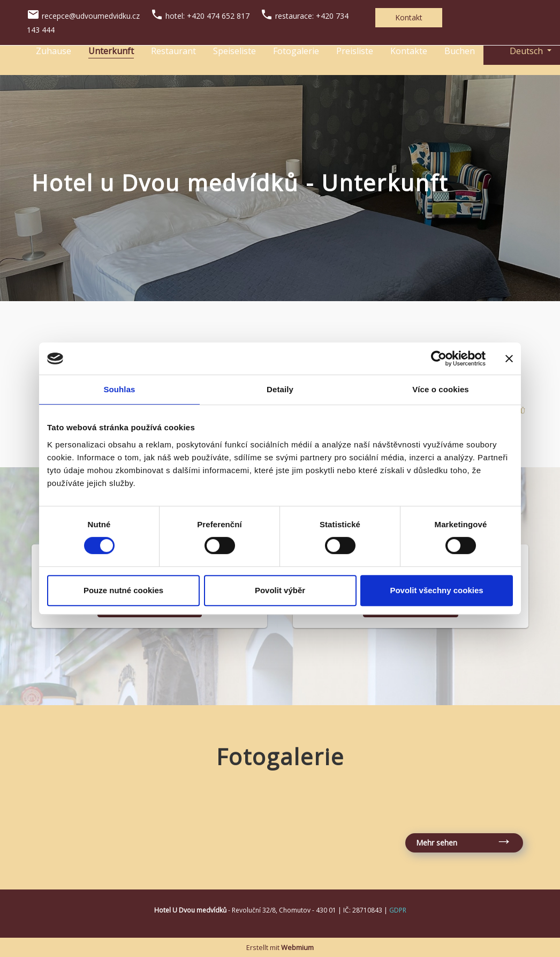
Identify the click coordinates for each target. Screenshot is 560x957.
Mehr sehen (437, 843)
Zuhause (54, 51)
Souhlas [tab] (119, 389)
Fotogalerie (296, 51)
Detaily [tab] (280, 389)
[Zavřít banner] (509, 358)
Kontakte (409, 51)
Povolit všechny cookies (436, 590)
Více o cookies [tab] (441, 389)
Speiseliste (234, 51)
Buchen (460, 51)
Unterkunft (111, 51)
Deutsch (519, 51)
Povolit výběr (280, 590)
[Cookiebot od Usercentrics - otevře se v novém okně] (439, 358)
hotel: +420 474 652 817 (207, 16)
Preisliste (355, 51)
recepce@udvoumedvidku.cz (91, 16)
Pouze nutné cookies (123, 590)
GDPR (398, 910)
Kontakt (409, 17)
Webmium (297, 947)
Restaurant (173, 51)
